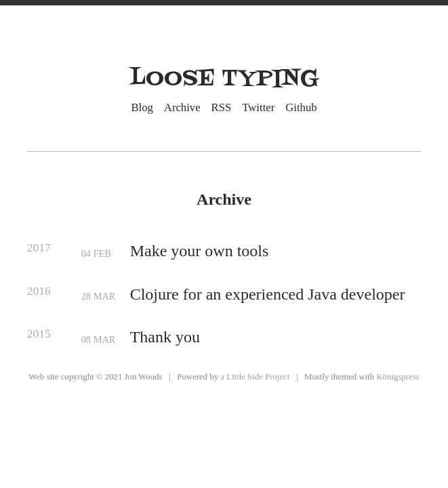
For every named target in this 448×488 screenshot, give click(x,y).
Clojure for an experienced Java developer (268, 294)
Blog (142, 107)
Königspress (398, 377)
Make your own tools (200, 251)
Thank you (165, 337)
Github (301, 107)
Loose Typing (224, 79)
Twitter (258, 107)
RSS (222, 107)
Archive (182, 107)
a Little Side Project (255, 377)
